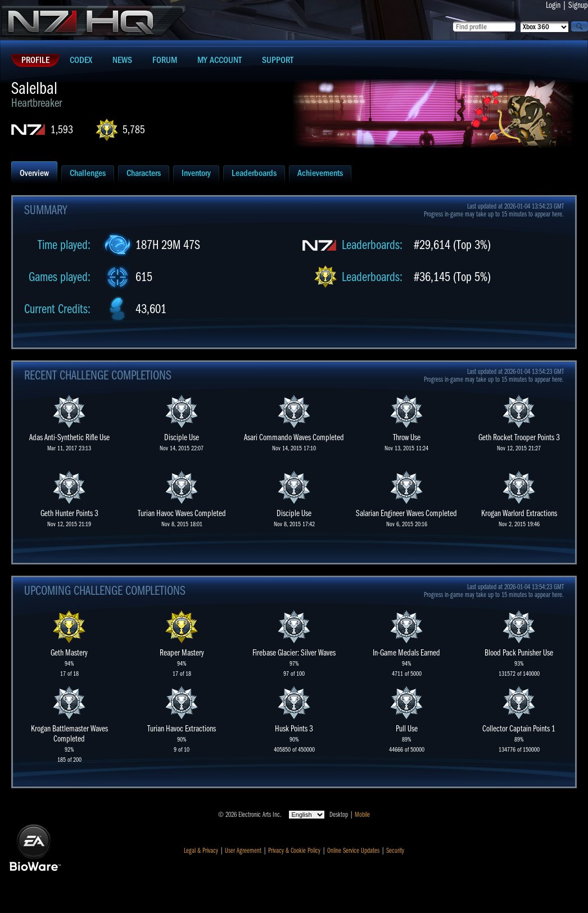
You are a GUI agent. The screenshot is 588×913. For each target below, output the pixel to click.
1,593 (62, 130)
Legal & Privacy (201, 851)
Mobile (362, 815)
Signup (578, 5)
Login (553, 5)
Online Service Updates (353, 851)
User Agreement (243, 851)
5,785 (134, 130)
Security (395, 851)
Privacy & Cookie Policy (294, 851)
